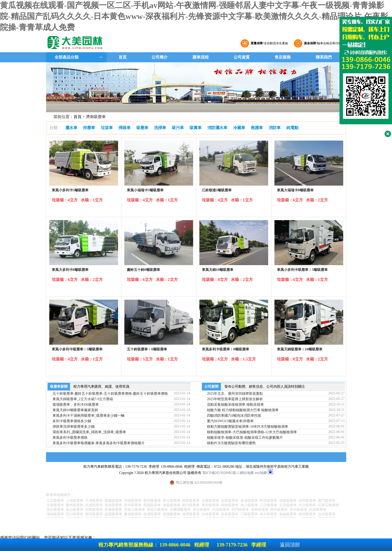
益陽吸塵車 (113, 514)
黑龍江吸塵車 (157, 510)
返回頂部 (290, 545)
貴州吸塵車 (133, 505)
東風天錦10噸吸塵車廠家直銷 (75, 410)
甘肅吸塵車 (55, 505)
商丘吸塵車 (172, 501)
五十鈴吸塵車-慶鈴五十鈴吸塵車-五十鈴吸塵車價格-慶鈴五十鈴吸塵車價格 (110, 394)
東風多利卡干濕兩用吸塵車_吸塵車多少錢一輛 (88, 416)
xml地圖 (261, 473)
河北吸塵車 (307, 505)
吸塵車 (142, 128)
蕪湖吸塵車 (249, 501)
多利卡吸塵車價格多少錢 (72, 421)
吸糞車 (196, 128)
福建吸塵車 (288, 501)
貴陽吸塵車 (152, 505)
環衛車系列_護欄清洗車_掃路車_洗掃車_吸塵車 (89, 432)
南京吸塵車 (268, 514)
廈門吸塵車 (327, 501)
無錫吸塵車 (288, 514)
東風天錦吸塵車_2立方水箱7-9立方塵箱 (83, 399)
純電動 (292, 128)
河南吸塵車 (133, 501)
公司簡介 (160, 57)
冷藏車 (239, 128)
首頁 (123, 57)
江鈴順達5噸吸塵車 (217, 190)
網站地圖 (247, 473)
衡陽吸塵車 (172, 514)
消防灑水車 (217, 128)
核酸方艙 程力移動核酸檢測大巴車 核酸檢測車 (243, 410)
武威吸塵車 (94, 505)
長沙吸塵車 (75, 514)
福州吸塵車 (307, 501)
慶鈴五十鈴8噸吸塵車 (143, 270)
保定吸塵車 (55, 510)
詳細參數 (84, 208)
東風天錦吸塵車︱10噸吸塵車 (300, 349)
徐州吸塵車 (327, 514)
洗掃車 (160, 128)
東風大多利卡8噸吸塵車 (70, 270)
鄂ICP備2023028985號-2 (221, 473)
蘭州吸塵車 (75, 505)
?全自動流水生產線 (269, 43)
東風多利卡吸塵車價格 (70, 438)
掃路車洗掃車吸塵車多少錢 (74, 427)
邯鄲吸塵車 (94, 510)
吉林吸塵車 (210, 514)
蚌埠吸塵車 (268, 501)
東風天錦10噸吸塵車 (218, 270)
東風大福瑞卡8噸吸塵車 (295, 190)
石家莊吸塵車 (328, 505)
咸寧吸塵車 (260, 510)
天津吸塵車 (94, 501)
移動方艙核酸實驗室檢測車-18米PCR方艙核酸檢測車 (248, 427)
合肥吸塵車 (230, 501)
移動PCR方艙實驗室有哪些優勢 (231, 443)
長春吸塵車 (230, 514)
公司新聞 (211, 387)
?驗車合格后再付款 (322, 43)
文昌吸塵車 (288, 505)
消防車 (275, 128)
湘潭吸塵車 (191, 514)
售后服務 (283, 57)
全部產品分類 (66, 57)
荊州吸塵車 (279, 510)
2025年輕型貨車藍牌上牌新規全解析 (235, 399)
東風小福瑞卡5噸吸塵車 (145, 190)
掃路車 (125, 128)
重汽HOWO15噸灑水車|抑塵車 (230, 421)
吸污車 (178, 128)
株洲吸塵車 (152, 514)
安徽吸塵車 (210, 501)
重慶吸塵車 (113, 501)
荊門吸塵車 (240, 510)
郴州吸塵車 (94, 514)
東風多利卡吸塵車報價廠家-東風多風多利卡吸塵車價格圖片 (99, 443)
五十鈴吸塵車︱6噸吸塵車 (147, 349)
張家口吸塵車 (135, 510)
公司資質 (242, 57)
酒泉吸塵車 (113, 505)
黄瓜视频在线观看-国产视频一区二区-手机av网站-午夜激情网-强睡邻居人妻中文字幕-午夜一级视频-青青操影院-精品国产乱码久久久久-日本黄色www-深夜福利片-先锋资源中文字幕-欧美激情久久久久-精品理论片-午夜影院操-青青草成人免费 (194, 16)
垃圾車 (107, 128)
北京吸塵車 (55, 501)
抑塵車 (89, 128)
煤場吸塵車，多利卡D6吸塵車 (76, 405)
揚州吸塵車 (307, 514)
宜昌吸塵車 (318, 510)
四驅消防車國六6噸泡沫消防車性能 (234, 416)
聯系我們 (324, 57)
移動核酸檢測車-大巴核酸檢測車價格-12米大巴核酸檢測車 (252, 432)
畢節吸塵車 (210, 505)
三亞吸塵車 (268, 505)
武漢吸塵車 (221, 510)
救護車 (257, 128)
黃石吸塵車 (298, 510)
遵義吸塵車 (172, 505)
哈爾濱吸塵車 (180, 510)
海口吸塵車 (249, 505)
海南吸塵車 (230, 505)
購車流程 (201, 57)
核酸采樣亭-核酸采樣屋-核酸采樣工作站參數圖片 (245, 438)
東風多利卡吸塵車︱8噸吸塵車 (226, 349)
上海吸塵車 (75, 501)
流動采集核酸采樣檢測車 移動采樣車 (235, 405)
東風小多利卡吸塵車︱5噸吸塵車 (302, 270)
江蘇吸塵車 (249, 514)
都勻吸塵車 (191, 505)
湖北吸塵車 (201, 510)
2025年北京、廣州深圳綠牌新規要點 (235, 394)
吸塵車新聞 (59, 387)
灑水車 (71, 128)
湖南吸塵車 (55, 514)
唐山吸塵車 (75, 510)
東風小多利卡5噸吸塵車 (70, 190)
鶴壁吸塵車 (191, 501)
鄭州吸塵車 (152, 501)
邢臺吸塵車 (113, 510)
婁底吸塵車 (133, 514)
